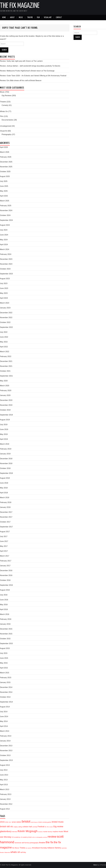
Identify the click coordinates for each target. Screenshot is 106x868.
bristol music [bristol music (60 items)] (58, 822)
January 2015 (5, 682)
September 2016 (6, 585)
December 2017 (6, 512)
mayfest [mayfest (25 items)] (55, 832)
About (12, 18)
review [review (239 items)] (52, 837)
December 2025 (6, 162)
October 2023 (5, 269)
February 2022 (6, 356)
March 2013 (5, 789)
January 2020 (5, 395)
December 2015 (6, 629)
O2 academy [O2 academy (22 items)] (16, 837)
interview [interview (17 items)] (14, 832)
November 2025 (6, 167)
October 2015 (5, 639)
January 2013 (5, 799)
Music (21, 18)
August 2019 (5, 420)
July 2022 (4, 332)
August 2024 (5, 225)
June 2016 (4, 600)
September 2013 (6, 760)
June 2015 (4, 658)
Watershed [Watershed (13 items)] (7, 852)
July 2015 (4, 653)
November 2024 (6, 210)
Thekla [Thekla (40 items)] (22, 848)
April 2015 (4, 668)
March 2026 (5, 152)
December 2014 (6, 687)
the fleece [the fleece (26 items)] (16, 848)
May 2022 (4, 342)
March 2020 (5, 386)
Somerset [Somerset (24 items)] (18, 843)
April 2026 (4, 147)
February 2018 (6, 502)
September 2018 (6, 473)
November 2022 (6, 317)
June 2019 (4, 429)
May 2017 (4, 546)
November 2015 (6, 634)
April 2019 (4, 439)
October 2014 (5, 697)
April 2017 (4, 551)
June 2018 (4, 483)
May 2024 (4, 240)
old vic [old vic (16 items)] (34, 837)
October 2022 (5, 322)
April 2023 (4, 298)
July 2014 (4, 712)
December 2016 (6, 571)
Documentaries (7, 120)
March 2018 (5, 498)
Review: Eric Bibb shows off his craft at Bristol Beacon (21, 80)
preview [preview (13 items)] (45, 837)
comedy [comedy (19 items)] (35, 827)
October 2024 (5, 215)
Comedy (5, 105)
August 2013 (5, 765)
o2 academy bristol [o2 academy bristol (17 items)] (26, 837)
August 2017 (5, 532)
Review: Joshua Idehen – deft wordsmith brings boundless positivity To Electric (30, 66)
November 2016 (6, 575)
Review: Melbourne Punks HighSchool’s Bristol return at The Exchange (27, 71)
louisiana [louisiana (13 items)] (40, 832)
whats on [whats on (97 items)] (15, 852)
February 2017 (6, 561)
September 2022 (6, 327)
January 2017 (5, 566)
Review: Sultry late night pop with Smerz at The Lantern (21, 61)
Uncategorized (6, 126)
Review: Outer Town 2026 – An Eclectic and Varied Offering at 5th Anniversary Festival (33, 76)
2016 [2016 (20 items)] (7, 822)
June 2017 (4, 541)
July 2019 (4, 425)
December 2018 (6, 459)
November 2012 (6, 804)
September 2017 (6, 527)
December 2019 (6, 400)
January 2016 (5, 624)
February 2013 (6, 794)
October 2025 (5, 172)
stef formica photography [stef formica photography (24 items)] (30, 843)
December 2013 (6, 746)
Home (4, 18)
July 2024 (4, 230)
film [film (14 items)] (46, 827)
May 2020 (4, 381)
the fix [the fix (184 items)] (49, 842)
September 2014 (6, 702)
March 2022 (5, 352)
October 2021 (5, 371)
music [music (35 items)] (61, 831)
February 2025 (6, 206)
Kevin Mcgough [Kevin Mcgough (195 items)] (28, 831)
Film (38, 18)
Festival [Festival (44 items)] (41, 827)
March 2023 (5, 303)
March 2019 (5, 444)
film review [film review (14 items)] (50, 827)
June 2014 (4, 716)
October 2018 (5, 468)
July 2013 (4, 770)
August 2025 (5, 176)
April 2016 (4, 609)
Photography (7, 134)
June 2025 (4, 186)
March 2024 (5, 249)
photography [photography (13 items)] (39, 837)
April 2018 (4, 493)
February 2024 (6, 254)
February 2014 (6, 736)
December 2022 (6, 313)
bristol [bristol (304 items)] (26, 821)
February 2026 (6, 157)
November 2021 (6, 366)
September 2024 (6, 220)
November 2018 (6, 463)
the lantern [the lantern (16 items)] (29, 848)
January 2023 (5, 308)
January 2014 (5, 741)
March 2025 (5, 201)
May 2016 (4, 605)
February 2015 (6, 678)
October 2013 (5, 755)
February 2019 (6, 449)
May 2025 (4, 191)
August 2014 (5, 707)
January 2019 (5, 454)
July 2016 (4, 595)
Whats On (4, 111)
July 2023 (4, 283)
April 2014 (4, 726)
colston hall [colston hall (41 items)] (27, 827)
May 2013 (4, 780)
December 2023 (6, 259)
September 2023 (6, 274)
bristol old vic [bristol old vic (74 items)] (7, 826)
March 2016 (5, 614)
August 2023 (5, 279)
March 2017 (5, 556)
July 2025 (4, 181)
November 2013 (6, 751)
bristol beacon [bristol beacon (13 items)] (34, 822)
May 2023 (4, 293)
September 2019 (6, 415)
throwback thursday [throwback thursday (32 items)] (40, 848)
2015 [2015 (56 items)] (2, 822)
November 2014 (6, 692)
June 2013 (4, 775)
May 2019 (4, 434)
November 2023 (6, 264)
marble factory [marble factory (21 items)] (48, 832)
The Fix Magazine (20, 6)
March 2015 (5, 673)
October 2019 (5, 410)
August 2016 (5, 590)
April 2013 (4, 785)
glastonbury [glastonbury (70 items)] (6, 831)
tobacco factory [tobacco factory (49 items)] (54, 848)
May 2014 (4, 721)
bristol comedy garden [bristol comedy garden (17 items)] (45, 822)
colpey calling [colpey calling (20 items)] (18, 827)
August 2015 (5, 648)
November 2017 (6, 517)
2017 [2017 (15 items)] (10, 822)
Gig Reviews (6, 96)
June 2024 (4, 235)
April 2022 (4, 347)
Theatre (30, 18)
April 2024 (4, 245)
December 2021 (6, 361)
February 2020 (6, 390)
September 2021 (6, 376)
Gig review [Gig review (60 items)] (58, 826)
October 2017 (5, 522)
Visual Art (48, 18)
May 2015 (4, 663)
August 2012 (5, 809)
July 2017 (4, 536)
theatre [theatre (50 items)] (42, 843)
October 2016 (5, 580)
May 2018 (4, 488)
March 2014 (5, 731)
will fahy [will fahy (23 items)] (23, 852)
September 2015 (6, 643)
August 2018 (5, 478)
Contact (59, 18)
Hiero (95, 865)
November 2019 (6, 405)
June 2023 (4, 288)
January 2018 (5, 507)
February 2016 (6, 619)
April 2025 (4, 196)
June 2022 (4, 337)
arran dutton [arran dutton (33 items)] (17, 822)
